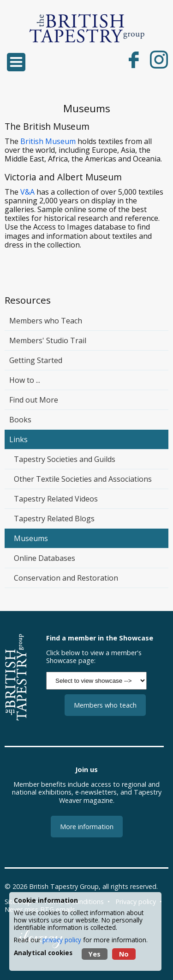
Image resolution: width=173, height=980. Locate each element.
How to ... (25, 380)
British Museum (48, 141)
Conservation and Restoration (66, 578)
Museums (31, 538)
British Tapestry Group (64, 886)
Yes (95, 954)
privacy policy (62, 940)
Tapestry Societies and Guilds (65, 459)
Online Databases (45, 558)
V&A (27, 192)
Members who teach (105, 705)
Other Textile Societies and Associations (83, 479)
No (124, 954)
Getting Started (36, 360)
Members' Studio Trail (48, 340)
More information (87, 827)
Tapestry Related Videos (56, 499)
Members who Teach (46, 321)
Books (20, 420)
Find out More (34, 400)
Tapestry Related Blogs (54, 519)
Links (18, 439)
